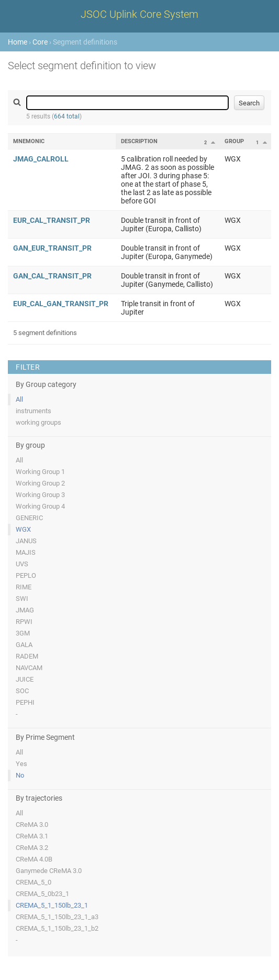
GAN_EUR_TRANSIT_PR (52, 248)
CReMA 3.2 (32, 848)
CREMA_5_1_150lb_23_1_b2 (57, 928)
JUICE (25, 679)
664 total (67, 116)
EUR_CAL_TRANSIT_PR (52, 220)
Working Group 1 (40, 472)
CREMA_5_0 (34, 882)
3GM (23, 633)
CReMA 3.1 (32, 836)
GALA (24, 645)
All (19, 399)
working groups (38, 422)
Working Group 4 (40, 506)
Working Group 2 (40, 483)
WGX (23, 529)
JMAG (25, 610)
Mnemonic (29, 141)
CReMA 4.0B (34, 859)
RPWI (24, 622)
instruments (34, 411)
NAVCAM (29, 668)
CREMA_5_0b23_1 (42, 894)
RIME (24, 587)
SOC (22, 691)
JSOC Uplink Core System (139, 14)
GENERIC (29, 518)
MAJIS (26, 552)
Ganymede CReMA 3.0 (49, 871)
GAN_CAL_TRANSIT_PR (52, 276)
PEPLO (26, 575)
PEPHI (25, 702)
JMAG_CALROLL (41, 159)
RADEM (27, 656)
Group (234, 141)
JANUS (26, 541)
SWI (22, 599)
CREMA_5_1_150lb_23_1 (52, 905)
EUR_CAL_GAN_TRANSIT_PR (61, 304)
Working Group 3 (40, 495)
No (20, 775)
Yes (21, 764)
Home (18, 42)
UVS (22, 564)
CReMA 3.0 (32, 825)
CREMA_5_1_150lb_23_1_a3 (57, 917)
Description (139, 141)
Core (40, 42)
